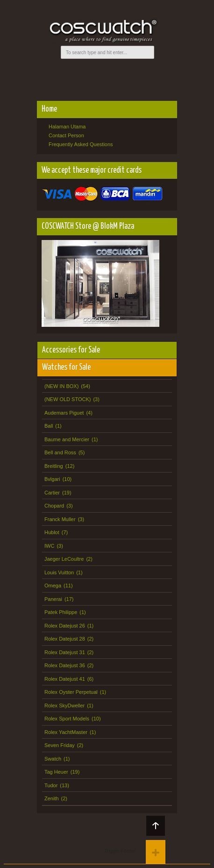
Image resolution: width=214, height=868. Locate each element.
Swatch (53, 759)
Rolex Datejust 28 (65, 639)
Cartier (52, 493)
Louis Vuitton (59, 572)
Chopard (54, 506)
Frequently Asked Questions (81, 144)
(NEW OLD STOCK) (68, 399)
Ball (49, 426)
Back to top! (156, 826)
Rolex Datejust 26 (65, 626)
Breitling (54, 466)
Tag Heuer (56, 772)
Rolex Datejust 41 (65, 679)
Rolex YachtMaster (66, 732)
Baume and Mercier (67, 439)
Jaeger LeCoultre (64, 559)
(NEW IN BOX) (61, 386)
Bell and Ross (60, 452)
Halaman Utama (67, 127)
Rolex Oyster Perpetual (71, 692)
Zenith (52, 798)
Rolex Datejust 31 (65, 652)
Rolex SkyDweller (64, 706)
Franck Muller (60, 519)
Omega (53, 586)
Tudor (51, 785)
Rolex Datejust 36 (65, 665)
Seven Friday (60, 745)
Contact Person (66, 135)
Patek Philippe (61, 612)
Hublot (52, 532)
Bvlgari (52, 479)
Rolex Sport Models (67, 719)
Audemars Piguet (64, 413)
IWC (49, 546)
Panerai (53, 599)
